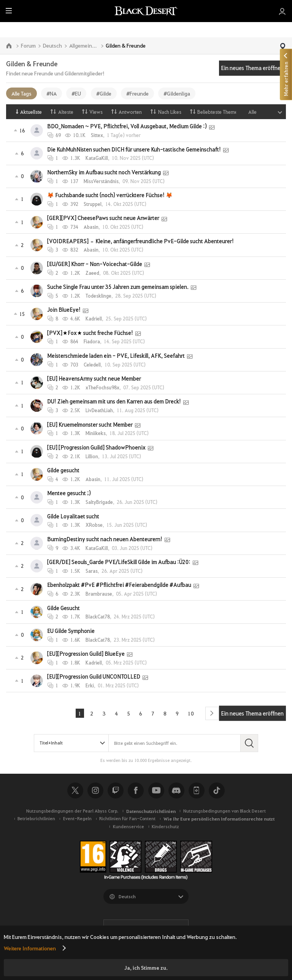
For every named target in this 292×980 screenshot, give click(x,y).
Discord (176, 790)
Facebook (136, 790)
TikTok (217, 790)
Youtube (156, 790)
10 (191, 713)
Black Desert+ (197, 790)
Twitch (116, 790)
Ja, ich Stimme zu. (146, 968)
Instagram (95, 790)
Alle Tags (21, 93)
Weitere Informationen (30, 948)
